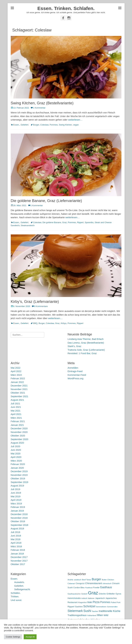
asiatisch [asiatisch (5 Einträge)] (78, 580)
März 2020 (16, 461)
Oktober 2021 (18, 393)
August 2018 (17, 528)
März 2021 (16, 418)
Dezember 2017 (19, 557)
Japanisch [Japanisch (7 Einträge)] (100, 598)
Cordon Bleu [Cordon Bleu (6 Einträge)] (79, 588)
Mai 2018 (16, 539)
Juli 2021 (15, 403)
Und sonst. (16, 600)
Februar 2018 (18, 550)
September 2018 (20, 525)
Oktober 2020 (18, 436)
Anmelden (73, 368)
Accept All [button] (30, 637)
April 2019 (16, 500)
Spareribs (89, 222)
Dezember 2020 (19, 428)
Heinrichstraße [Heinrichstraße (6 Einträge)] (74, 598)
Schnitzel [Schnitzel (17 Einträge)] (89, 606)
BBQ (35, 323)
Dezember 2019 (19, 471)
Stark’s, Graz (74, 346)
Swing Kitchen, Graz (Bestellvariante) (42, 103)
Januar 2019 (17, 511)
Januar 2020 (17, 468)
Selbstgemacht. (22, 589)
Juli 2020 (15, 446)
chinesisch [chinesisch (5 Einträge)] (107, 583)
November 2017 (19, 561)
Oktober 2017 (18, 564)
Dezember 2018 (19, 514)
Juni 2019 (16, 493)
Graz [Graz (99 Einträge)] (93, 593)
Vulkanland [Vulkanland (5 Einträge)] (92, 615)
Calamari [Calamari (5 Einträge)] (71, 583)
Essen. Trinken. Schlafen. (66, 8)
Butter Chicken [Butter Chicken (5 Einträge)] (108, 580)
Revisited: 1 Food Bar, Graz (82, 353)
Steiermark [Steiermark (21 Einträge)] (75, 611)
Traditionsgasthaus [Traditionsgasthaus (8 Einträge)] (77, 615)
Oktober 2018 (18, 521)
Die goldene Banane (52, 222)
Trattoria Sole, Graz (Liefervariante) (86, 350)
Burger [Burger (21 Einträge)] (96, 579)
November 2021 (19, 389)
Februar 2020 (18, 464)
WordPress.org (76, 378)
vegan (76, 125)
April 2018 (16, 543)
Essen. (16, 125)
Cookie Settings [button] (13, 637)
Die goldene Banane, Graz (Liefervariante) (46, 201)
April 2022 (16, 371)
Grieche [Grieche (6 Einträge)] (102, 594)
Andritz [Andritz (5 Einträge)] (71, 580)
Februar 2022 (18, 378)
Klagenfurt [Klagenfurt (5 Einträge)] (82, 602)
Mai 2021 (16, 411)
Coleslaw (44, 125)
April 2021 (16, 414)
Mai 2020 (16, 453)
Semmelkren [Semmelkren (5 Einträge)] (101, 607)
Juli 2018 (15, 532)
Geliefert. (25, 125)
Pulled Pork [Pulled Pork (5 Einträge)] (116, 602)
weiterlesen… (75, 120)
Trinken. (15, 596)
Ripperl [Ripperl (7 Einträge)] (71, 607)
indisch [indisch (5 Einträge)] (84, 598)
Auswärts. (19, 582)
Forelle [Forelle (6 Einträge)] (96, 588)
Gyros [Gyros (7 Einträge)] (118, 594)
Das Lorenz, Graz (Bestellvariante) (86, 343)
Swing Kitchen (65, 125)
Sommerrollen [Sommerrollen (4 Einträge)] (112, 607)
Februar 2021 (18, 421)
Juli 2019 (15, 489)
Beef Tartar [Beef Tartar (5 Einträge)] (86, 580)
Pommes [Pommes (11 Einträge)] (105, 602)
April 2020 (16, 457)
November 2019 (19, 475)
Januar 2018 (17, 554)
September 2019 (20, 482)
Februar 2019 (18, 507)
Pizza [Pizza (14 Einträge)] (96, 602)
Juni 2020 (16, 450)
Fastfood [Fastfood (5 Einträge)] (89, 588)
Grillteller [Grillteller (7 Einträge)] (111, 594)
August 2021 (17, 400)
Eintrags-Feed (75, 371)
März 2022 (16, 375)
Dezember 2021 (19, 386)
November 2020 (19, 432)
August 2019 (17, 486)
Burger (36, 125)
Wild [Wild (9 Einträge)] (106, 615)
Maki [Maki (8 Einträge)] (90, 602)
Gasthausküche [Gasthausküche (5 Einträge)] (74, 594)
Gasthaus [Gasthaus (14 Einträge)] (106, 587)
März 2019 (16, 504)
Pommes (54, 125)
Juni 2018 (16, 536)
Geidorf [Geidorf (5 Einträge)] (84, 594)
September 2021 (20, 396)
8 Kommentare (41, 306)
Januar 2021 (17, 425)
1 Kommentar (39, 108)
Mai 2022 (16, 368)
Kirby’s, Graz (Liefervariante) (35, 302)
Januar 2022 (17, 382)
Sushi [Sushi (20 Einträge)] (87, 611)
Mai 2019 (16, 496)
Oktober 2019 (18, 478)
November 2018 (19, 518)
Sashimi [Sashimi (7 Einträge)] (79, 607)
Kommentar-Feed (77, 375)
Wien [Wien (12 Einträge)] (100, 615)
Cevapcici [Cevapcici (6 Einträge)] (80, 583)
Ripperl (80, 222)
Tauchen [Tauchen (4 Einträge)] (95, 611)
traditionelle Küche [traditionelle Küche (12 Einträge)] (110, 611)
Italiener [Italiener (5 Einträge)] (91, 598)
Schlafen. (16, 593)
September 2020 (20, 439)
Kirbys (64, 323)
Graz (64, 222)
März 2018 (16, 546)
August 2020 (17, 443)
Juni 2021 (16, 407)
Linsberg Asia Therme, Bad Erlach (86, 339)
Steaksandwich (28, 225)
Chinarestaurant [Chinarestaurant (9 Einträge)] (94, 583)
